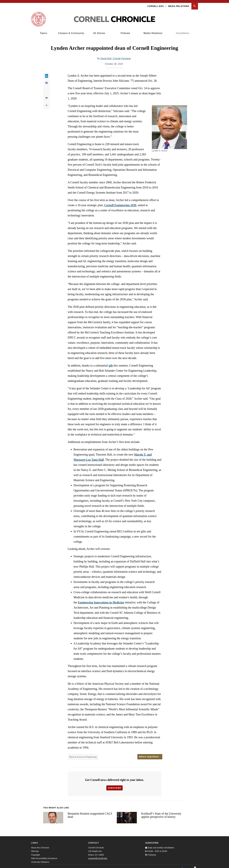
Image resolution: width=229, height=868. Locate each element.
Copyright (36, 852)
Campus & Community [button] (71, 31)
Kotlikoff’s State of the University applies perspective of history (161, 813)
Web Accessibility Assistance (44, 856)
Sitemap (35, 849)
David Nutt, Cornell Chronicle (116, 56)
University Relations (40, 860)
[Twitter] (189, 865)
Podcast (125, 31)
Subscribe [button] (114, 785)
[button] (195, 4)
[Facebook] (182, 865)
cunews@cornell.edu (98, 856)
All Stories (99, 31)
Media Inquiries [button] (150, 754)
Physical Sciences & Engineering (83, 755)
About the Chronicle (40, 845)
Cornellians (183, 31)
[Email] (195, 865)
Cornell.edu (156, 4)
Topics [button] (44, 31)
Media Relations (179, 4)
